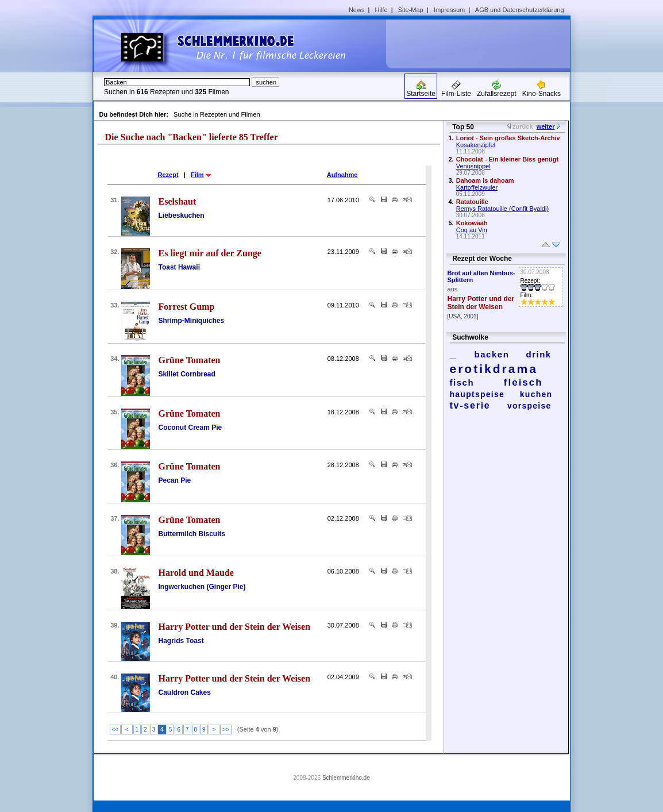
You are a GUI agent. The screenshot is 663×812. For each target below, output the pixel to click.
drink (538, 354)
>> (226, 730)
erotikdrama (494, 369)
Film (197, 175)
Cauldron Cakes (185, 692)
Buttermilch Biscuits (192, 534)
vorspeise (529, 406)
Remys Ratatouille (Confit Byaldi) (502, 209)
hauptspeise (477, 394)
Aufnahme (342, 175)
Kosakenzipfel (476, 145)
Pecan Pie (175, 480)
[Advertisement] (482, 44)
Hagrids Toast (181, 641)
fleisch (523, 382)
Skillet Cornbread (187, 374)
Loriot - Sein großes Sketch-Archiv (508, 138)
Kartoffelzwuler (477, 187)
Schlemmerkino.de (346, 778)
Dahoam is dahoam (485, 180)
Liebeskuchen (182, 215)
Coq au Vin (472, 230)
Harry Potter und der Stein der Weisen (481, 303)
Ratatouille (472, 202)
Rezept (168, 175)
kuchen (536, 394)
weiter (546, 126)
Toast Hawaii (179, 267)
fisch (462, 382)
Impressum (449, 10)
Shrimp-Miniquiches (192, 321)
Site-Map (411, 10)
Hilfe (381, 10)
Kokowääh (472, 223)
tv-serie (470, 405)
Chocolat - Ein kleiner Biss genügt (507, 159)
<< (115, 730)
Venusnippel (473, 166)
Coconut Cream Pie (190, 428)
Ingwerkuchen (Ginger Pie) (202, 587)
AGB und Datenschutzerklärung (520, 10)
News (357, 10)
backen (492, 354)
